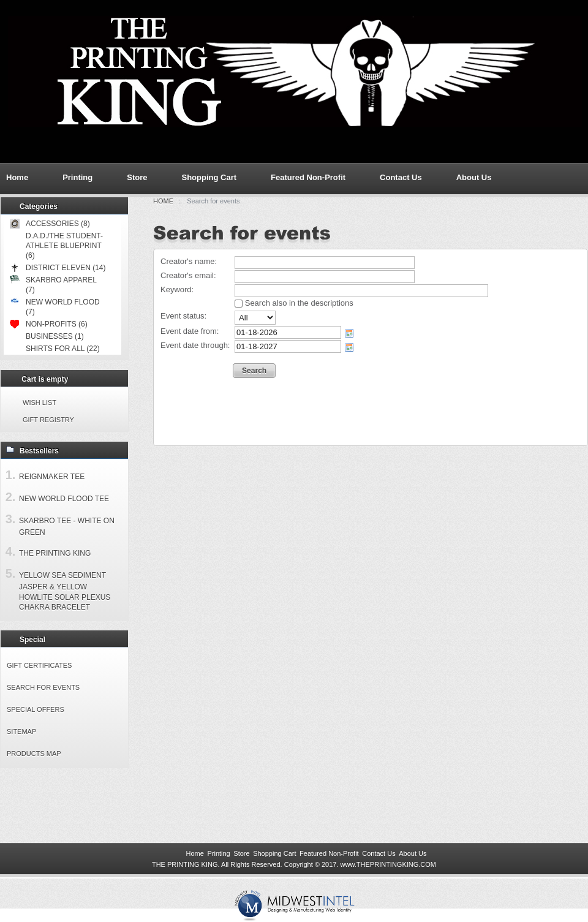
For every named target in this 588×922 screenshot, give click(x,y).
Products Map (34, 754)
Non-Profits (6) (49, 324)
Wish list (40, 402)
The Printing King (55, 553)
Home (163, 201)
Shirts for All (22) (63, 349)
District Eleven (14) (58, 268)
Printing (77, 177)
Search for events (43, 687)
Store (137, 177)
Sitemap (21, 731)
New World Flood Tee (64, 499)
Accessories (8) (50, 224)
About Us (474, 177)
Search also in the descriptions (294, 303)
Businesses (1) (55, 336)
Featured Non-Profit (308, 177)
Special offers (36, 709)
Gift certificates (39, 665)
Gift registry (48, 420)
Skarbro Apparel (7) (53, 285)
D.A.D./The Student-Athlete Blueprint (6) (64, 246)
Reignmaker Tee (52, 477)
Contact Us (401, 177)
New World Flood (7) (55, 307)
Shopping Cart (209, 177)
